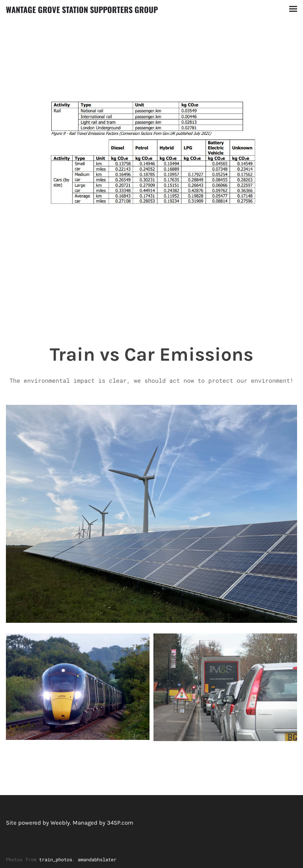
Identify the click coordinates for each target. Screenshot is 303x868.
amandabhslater (97, 859)
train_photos (56, 859)
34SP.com (120, 823)
